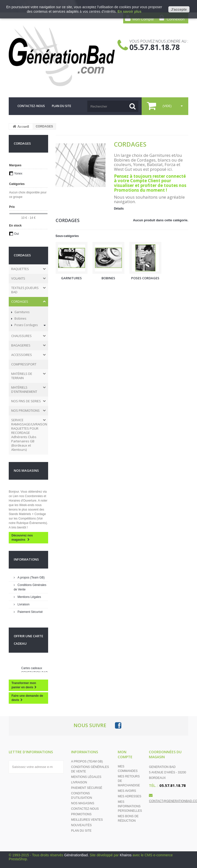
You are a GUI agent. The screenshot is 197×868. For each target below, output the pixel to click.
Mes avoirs (127, 791)
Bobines (20, 318)
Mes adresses (129, 796)
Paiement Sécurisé (30, 612)
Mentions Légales (29, 597)
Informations (26, 559)
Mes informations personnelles (130, 806)
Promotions (81, 814)
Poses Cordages (26, 325)
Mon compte (125, 754)
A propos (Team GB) (31, 578)
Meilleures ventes (87, 820)
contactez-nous (31, 106)
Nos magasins (26, 470)
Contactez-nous (85, 809)
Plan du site (81, 831)
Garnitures (22, 312)
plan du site (61, 106)
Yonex (18, 174)
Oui (17, 234)
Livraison (23, 604)
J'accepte (179, 9)
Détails (119, 209)
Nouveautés (81, 825)
